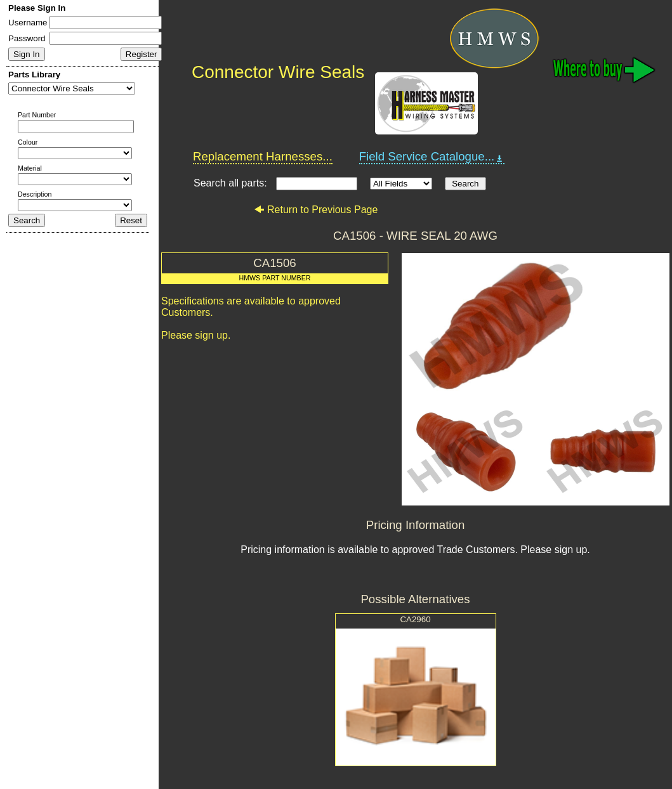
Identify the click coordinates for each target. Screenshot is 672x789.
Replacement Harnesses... (263, 156)
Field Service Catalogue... (432, 157)
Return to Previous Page (316, 210)
